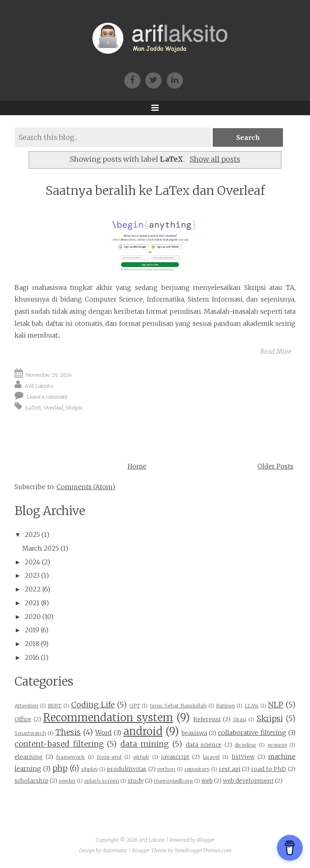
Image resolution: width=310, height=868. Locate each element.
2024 (32, 562)
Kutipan (225, 705)
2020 (33, 617)
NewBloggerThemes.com (203, 850)
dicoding (245, 745)
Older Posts (275, 466)
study (136, 781)
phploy (90, 769)
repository (197, 769)
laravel (211, 757)
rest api (230, 769)
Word (104, 733)
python (166, 769)
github (141, 757)
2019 (32, 630)
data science (204, 745)
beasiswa (194, 733)
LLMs (252, 705)
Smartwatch (30, 733)
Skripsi (74, 408)
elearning (29, 757)
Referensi (207, 719)
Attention (26, 705)
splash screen (102, 781)
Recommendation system (108, 718)
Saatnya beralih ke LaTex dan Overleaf (155, 191)
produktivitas (127, 769)
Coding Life (93, 705)
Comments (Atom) (86, 487)
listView (243, 757)
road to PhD (269, 769)
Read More (276, 351)
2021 (32, 603)
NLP (276, 705)
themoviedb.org (173, 781)
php (60, 768)
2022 (33, 589)
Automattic (115, 850)
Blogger (206, 840)
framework (70, 757)
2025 (32, 534)
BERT (54, 705)
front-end (109, 757)
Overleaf (53, 408)
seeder (67, 781)
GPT (135, 705)
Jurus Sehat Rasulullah (178, 705)
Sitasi (240, 719)
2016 (32, 657)
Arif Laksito (39, 386)
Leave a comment (47, 397)
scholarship (31, 781)
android (143, 731)
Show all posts (215, 159)
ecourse (277, 745)
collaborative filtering (252, 733)
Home (137, 466)
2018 (32, 644)
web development (248, 781)
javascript (175, 757)
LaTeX (33, 408)
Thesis (68, 732)
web (207, 781)
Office (23, 719)
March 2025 (41, 548)
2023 (32, 575)
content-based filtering (59, 744)
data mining (145, 744)
